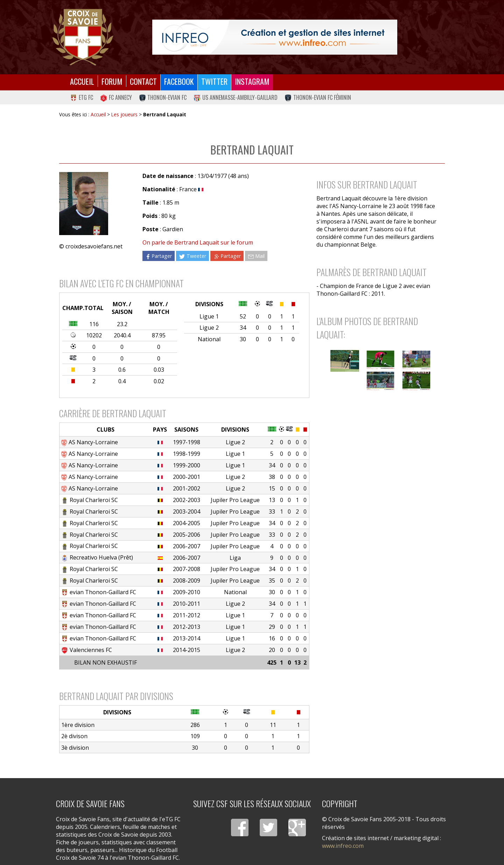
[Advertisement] (377, 452)
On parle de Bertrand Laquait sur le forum (198, 242)
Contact (143, 81)
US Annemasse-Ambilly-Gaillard (236, 97)
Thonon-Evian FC (163, 97)
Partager (159, 256)
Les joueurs (124, 114)
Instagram (252, 81)
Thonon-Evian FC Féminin (318, 97)
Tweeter (192, 256)
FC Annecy (116, 97)
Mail (256, 256)
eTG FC (82, 97)
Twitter (214, 81)
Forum (112, 81)
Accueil (82, 81)
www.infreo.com (343, 846)
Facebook (179, 81)
